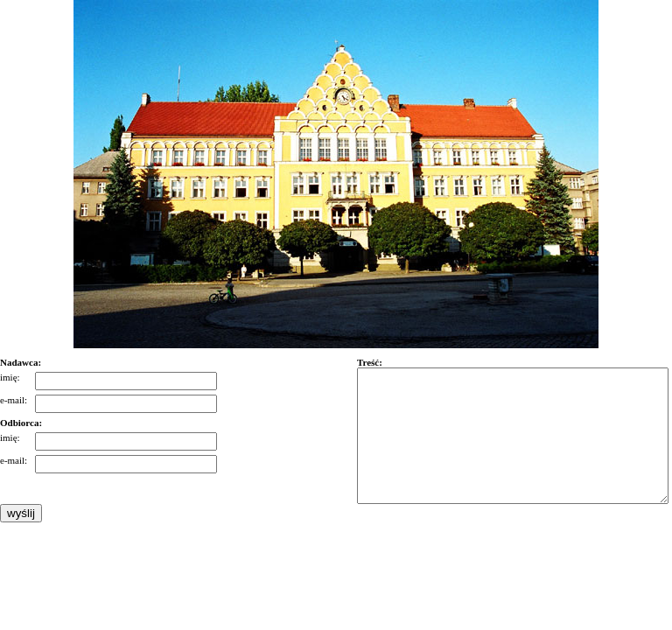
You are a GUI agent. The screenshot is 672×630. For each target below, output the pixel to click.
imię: (10, 377)
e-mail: (14, 400)
